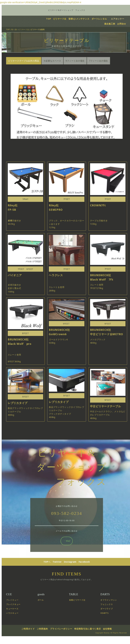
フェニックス (110, 617)
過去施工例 (113, 24)
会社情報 (111, 641)
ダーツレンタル (103, 19)
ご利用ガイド (32, 641)
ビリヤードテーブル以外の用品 (27, 61)
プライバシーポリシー (65, 641)
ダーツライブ (110, 621)
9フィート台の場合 (79, 61)
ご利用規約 (46, 641)
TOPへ (51, 574)
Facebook (88, 574)
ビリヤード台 (63, 19)
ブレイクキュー (17, 617)
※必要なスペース (56, 61)
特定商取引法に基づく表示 (91, 641)
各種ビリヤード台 (81, 612)
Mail (70, 553)
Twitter (61, 574)
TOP (52, 19)
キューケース (16, 621)
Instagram (74, 574)
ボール (44, 612)
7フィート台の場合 (102, 61)
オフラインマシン (112, 612)
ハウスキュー (16, 626)
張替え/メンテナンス (82, 19)
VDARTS (108, 626)
